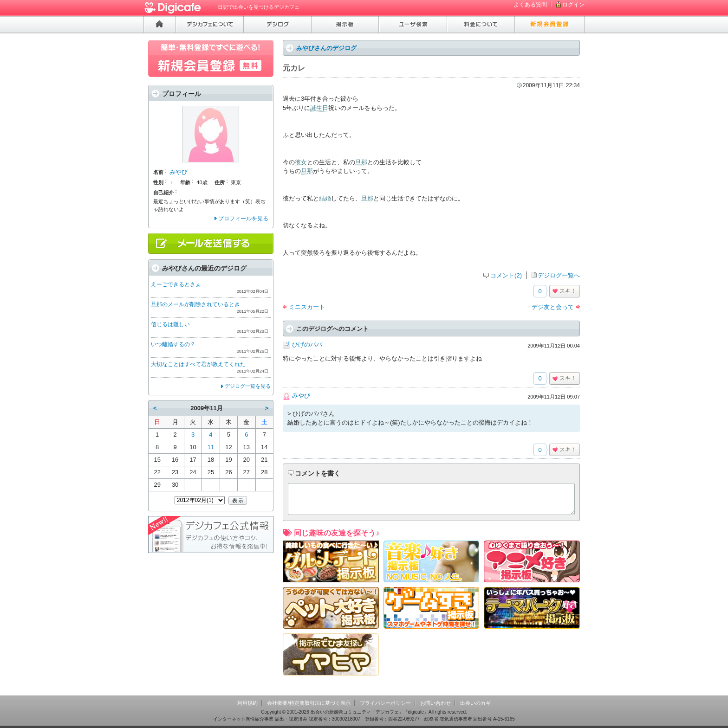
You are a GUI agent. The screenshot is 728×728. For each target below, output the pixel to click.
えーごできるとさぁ (176, 284)
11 (211, 447)
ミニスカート (307, 307)
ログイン (573, 5)
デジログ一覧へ (559, 275)
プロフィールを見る (243, 219)
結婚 (325, 198)
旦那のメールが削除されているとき (195, 304)
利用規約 (247, 703)
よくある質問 (530, 5)
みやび (301, 396)
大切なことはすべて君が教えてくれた (198, 364)
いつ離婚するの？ (173, 344)
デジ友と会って (553, 307)
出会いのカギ (475, 703)
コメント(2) (506, 275)
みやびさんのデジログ (326, 48)
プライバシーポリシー (385, 703)
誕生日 (319, 108)
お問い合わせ (435, 703)
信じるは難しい (170, 324)
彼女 (301, 162)
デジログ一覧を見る (248, 386)
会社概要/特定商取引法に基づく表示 (309, 703)
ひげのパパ (307, 345)
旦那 (361, 162)
